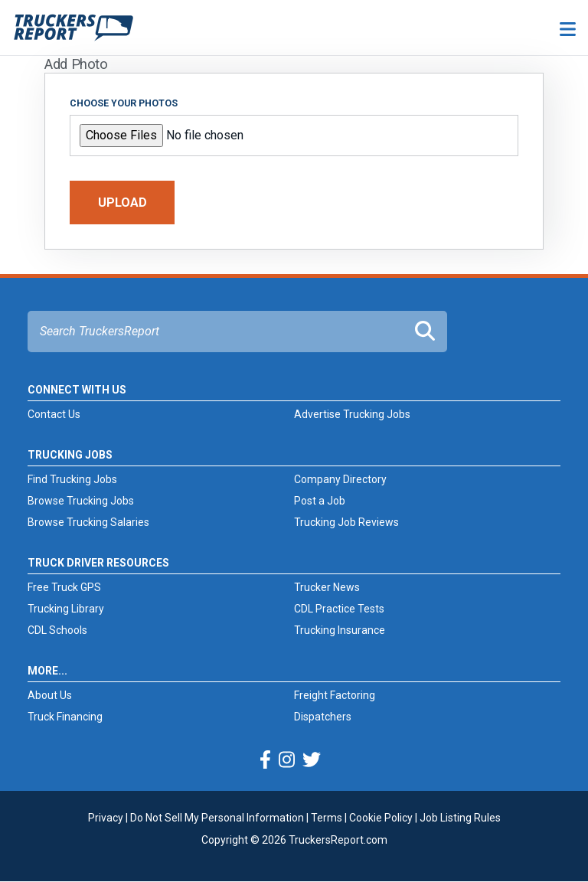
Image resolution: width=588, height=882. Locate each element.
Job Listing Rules (460, 818)
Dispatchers (323, 717)
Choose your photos (124, 103)
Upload (122, 203)
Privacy (106, 818)
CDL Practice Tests (339, 609)
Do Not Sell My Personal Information (217, 818)
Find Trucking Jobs (72, 479)
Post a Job (320, 501)
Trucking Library (66, 609)
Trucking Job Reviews (346, 522)
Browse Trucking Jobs (81, 501)
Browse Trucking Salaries (88, 522)
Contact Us (54, 414)
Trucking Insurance (340, 630)
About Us (50, 695)
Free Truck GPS (64, 587)
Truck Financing (65, 717)
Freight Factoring (335, 695)
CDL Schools (57, 630)
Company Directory (340, 479)
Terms (327, 818)
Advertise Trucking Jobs (352, 414)
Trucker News (327, 587)
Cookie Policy (381, 818)
